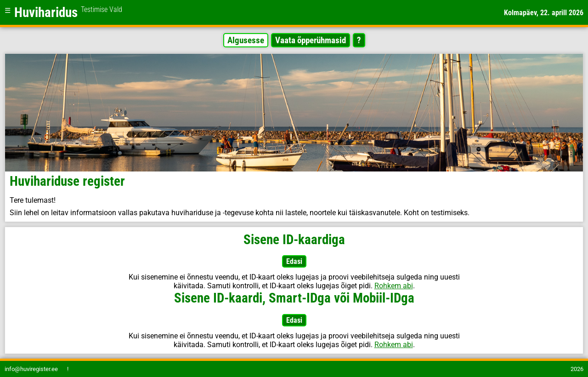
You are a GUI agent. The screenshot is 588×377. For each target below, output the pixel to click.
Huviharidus (68, 12)
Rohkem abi (394, 286)
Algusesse (246, 40)
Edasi (294, 261)
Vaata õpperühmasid (311, 40)
